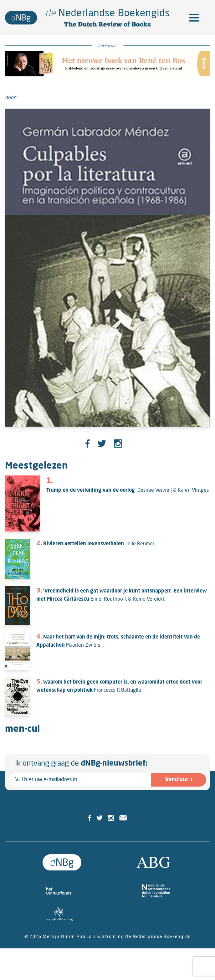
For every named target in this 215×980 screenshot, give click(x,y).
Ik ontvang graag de (81, 764)
